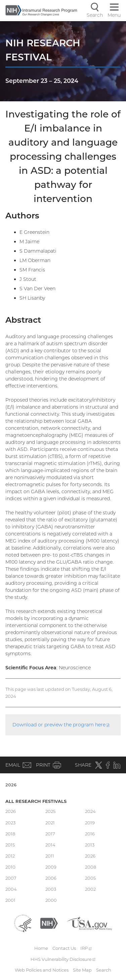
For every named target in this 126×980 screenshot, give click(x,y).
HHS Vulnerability (63, 959)
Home (41, 948)
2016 (90, 834)
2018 (10, 834)
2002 (90, 889)
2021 (50, 823)
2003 (51, 889)
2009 (51, 867)
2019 (90, 823)
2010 (10, 867)
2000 (51, 900)
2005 (90, 878)
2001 (10, 900)
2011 (50, 856)
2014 (50, 845)
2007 (11, 878)
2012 (10, 856)
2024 (90, 811)
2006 (51, 878)
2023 (10, 823)
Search (104, 970)
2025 (50, 811)
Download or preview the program (61, 725)
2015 (10, 845)
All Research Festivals (36, 801)
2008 (91, 867)
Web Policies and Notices (42, 970)
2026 (11, 785)
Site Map (82, 970)
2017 (50, 834)
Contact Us (64, 948)
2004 (11, 889)
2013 (90, 845)
